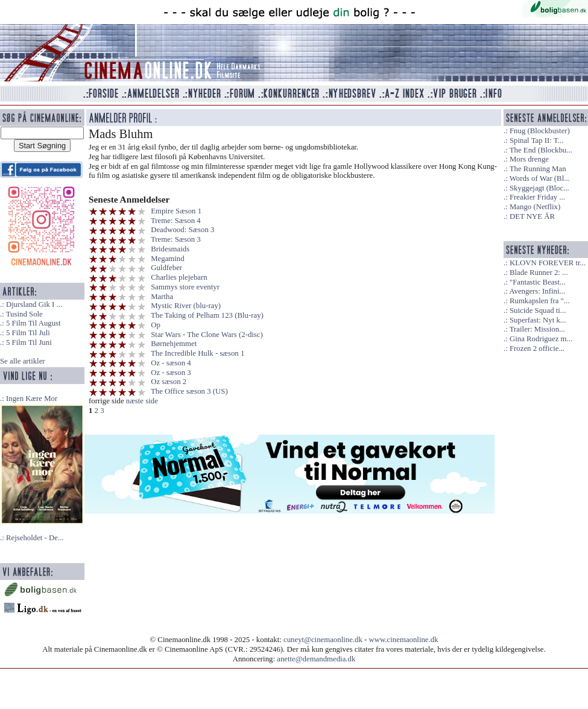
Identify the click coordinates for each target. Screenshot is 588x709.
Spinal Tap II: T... (536, 140)
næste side (142, 401)
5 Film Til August (33, 323)
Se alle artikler (23, 361)
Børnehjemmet (174, 344)
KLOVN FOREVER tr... (548, 263)
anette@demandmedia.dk (316, 659)
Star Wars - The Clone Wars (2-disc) (207, 335)
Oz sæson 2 (169, 382)
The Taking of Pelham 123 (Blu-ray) (207, 315)
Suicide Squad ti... (538, 310)
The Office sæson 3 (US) (189, 391)
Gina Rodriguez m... (541, 339)
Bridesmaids (170, 249)
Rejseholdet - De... (35, 538)
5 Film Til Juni (29, 342)
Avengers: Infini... (537, 291)
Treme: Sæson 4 (176, 221)
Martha (162, 297)
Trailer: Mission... (537, 329)
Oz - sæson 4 (171, 363)
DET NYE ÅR (532, 216)
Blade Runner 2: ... (539, 273)
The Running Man (538, 169)
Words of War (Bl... (540, 178)
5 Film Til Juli (28, 333)
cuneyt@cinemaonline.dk (323, 640)
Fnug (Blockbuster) (540, 131)
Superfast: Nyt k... (538, 320)
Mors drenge (529, 159)
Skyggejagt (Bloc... (539, 188)
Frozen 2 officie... (537, 348)
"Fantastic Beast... (538, 282)
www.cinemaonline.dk (404, 640)
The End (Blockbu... (541, 150)
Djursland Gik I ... (34, 304)
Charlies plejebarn (179, 277)
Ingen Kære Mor (32, 399)
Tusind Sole (24, 314)
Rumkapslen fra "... (539, 301)
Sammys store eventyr (185, 287)
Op (156, 325)
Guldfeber (166, 268)
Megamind (167, 259)
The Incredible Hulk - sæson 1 (198, 353)
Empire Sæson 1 (176, 211)
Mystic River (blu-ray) (186, 306)
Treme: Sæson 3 (176, 239)
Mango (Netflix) (535, 207)
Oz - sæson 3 (171, 373)
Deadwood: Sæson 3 (182, 230)
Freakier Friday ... (537, 197)
